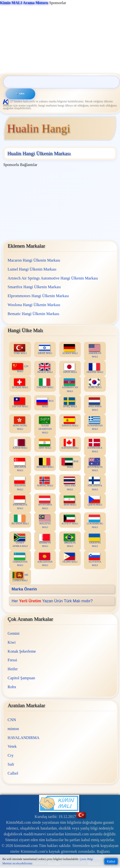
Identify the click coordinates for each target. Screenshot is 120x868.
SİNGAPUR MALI (20, 465)
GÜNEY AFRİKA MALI (20, 541)
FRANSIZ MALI (95, 368)
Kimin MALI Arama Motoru (24, 3)
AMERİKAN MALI (95, 351)
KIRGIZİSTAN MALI (45, 560)
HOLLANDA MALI (95, 405)
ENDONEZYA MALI (20, 503)
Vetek (12, 746)
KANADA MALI (70, 444)
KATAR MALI (20, 444)
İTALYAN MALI (45, 384)
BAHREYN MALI (45, 541)
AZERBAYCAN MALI (70, 385)
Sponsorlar (33, 3)
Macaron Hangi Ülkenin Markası (34, 260)
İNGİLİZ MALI (45, 368)
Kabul (111, 861)
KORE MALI (95, 384)
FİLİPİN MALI (70, 558)
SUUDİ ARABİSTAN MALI (45, 425)
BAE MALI (70, 463)
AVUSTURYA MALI (45, 503)
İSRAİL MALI (45, 349)
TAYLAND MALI (69, 484)
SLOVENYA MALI (95, 560)
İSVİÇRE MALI (20, 384)
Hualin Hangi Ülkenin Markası (39, 153)
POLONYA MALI (20, 484)
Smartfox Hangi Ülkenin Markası (34, 287)
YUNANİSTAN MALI (95, 423)
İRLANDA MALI (20, 520)
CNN (12, 720)
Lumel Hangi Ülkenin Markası (32, 269)
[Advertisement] (59, 40)
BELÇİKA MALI (45, 463)
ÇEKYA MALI (95, 501)
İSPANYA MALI (70, 422)
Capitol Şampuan (21, 678)
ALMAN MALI (70, 349)
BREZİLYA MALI (70, 541)
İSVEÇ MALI (70, 403)
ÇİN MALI (20, 368)
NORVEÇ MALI (45, 482)
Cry (10, 755)
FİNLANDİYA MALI (95, 484)
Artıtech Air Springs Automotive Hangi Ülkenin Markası (53, 278)
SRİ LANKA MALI (20, 577)
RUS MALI (45, 403)
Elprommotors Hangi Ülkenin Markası (38, 296)
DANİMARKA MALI (95, 446)
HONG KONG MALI (20, 423)
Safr (11, 764)
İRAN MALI (70, 501)
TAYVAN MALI (20, 403)
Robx (12, 687)
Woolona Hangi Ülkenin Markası (34, 305)
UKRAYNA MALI (95, 541)
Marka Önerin (24, 589)
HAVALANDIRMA (23, 738)
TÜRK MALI (20, 349)
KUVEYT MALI (70, 520)
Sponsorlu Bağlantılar (20, 165)
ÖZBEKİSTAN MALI (20, 560)
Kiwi (12, 642)
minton (13, 729)
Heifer (13, 669)
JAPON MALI (70, 368)
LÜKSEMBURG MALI (95, 522)
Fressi (12, 660)
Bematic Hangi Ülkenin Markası (33, 314)
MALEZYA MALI (45, 522)
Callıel (13, 773)
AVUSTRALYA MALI (95, 465)
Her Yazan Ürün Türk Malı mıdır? (52, 601)
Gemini (13, 633)
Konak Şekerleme (22, 651)
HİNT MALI (45, 444)
